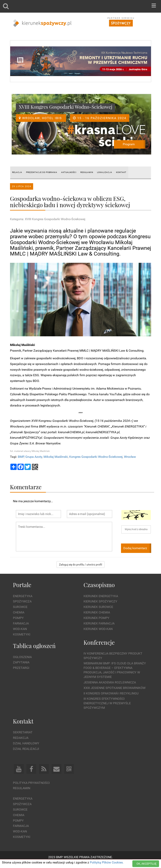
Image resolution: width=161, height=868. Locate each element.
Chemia (19, 612)
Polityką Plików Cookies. (107, 862)
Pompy (18, 618)
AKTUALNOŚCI (69, 172)
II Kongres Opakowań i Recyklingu (111, 693)
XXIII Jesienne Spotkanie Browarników (115, 688)
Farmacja (21, 623)
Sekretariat (23, 732)
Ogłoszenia (22, 657)
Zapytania (21, 662)
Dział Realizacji (26, 749)
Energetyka (23, 596)
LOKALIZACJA (105, 172)
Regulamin (22, 788)
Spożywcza (22, 601)
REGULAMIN (87, 172)
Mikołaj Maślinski (56, 457)
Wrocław (130, 457)
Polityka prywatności (31, 783)
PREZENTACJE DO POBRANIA (42, 172)
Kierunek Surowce (98, 607)
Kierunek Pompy (96, 618)
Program (129, 144)
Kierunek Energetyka (101, 596)
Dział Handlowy (26, 743)
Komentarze (26, 487)
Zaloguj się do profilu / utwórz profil (80, 565)
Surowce (20, 607)
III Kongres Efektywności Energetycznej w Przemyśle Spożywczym (107, 703)
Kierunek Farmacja (99, 623)
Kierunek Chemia (97, 612)
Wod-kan (20, 629)
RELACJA (17, 172)
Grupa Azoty (34, 457)
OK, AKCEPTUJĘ (146, 864)
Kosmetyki (22, 634)
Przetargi (21, 668)
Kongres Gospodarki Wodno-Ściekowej (96, 457)
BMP (21, 457)
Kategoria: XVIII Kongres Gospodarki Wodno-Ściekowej (48, 219)
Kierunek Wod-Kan (98, 629)
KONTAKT (121, 172)
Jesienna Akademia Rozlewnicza (110, 682)
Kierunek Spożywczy (100, 601)
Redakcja (21, 738)
